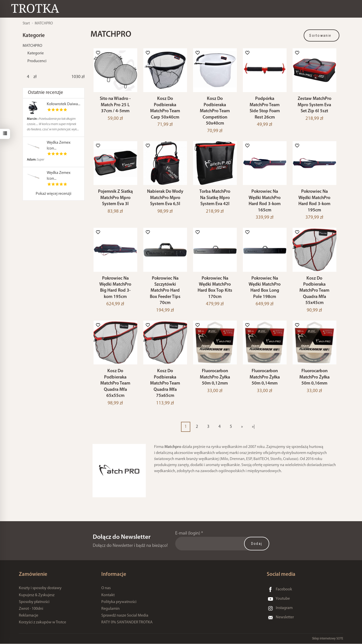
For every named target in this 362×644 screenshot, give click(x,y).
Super (36, 160)
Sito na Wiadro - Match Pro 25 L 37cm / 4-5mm (115, 105)
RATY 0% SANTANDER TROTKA (127, 622)
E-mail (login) (188, 533)
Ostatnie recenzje (46, 93)
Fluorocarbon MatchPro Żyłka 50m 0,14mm (265, 377)
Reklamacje (29, 616)
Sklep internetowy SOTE (328, 639)
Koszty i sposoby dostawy (40, 588)
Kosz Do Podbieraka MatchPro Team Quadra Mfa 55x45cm (314, 291)
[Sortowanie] (322, 35)
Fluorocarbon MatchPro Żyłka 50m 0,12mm (215, 377)
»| (253, 427)
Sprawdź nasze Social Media (125, 616)
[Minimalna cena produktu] (28, 77)
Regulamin (110, 609)
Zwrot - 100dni (31, 609)
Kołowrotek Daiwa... (63, 104)
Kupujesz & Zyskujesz (37, 595)
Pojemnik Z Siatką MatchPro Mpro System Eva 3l (115, 198)
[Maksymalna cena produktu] (76, 77)
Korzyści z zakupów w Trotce (42, 622)
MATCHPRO (32, 46)
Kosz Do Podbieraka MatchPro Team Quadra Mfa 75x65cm (165, 383)
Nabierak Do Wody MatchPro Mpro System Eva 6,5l (165, 198)
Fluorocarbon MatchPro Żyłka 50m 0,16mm (314, 377)
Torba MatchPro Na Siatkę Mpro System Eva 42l (215, 198)
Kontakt (108, 595)
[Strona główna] (36, 8)
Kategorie (36, 53)
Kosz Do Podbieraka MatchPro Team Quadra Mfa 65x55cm (115, 383)
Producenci (37, 61)
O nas (106, 588)
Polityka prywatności (119, 602)
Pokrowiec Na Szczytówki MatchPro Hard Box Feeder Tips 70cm (165, 291)
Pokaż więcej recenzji (54, 194)
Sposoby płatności (34, 602)
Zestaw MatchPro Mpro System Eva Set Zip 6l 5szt (314, 105)
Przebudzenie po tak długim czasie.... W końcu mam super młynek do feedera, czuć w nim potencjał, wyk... (53, 124)
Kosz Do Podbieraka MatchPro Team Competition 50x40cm (215, 111)
